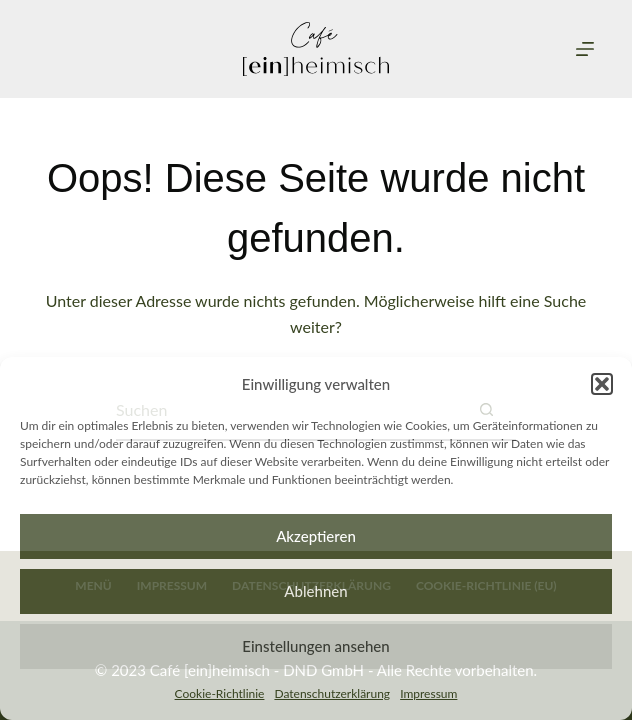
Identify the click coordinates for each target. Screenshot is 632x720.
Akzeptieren (316, 536)
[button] (602, 384)
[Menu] (585, 49)
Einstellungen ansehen (315, 646)
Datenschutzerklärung (332, 693)
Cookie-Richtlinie (220, 693)
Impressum (428, 693)
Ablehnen (315, 591)
